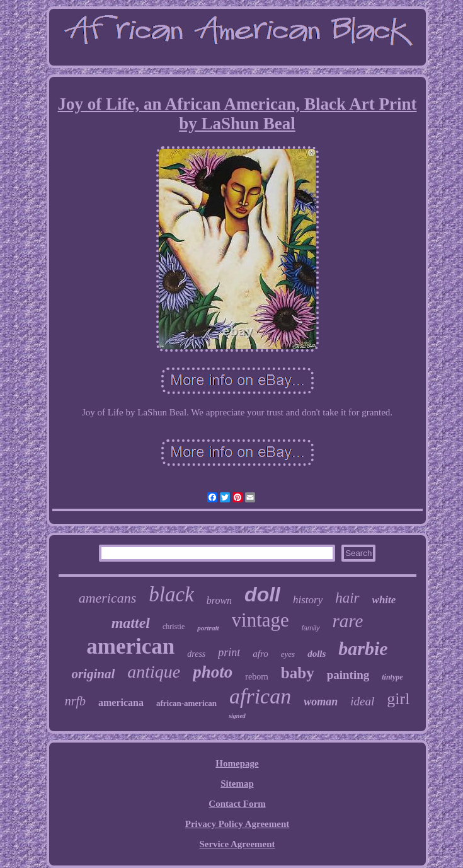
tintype (392, 677)
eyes (288, 654)
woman (321, 702)
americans (108, 598)
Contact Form (237, 804)
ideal (362, 701)
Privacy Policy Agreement (237, 824)
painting (348, 675)
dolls (317, 654)
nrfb (75, 701)
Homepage (237, 763)
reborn (257, 677)
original (93, 674)
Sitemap (237, 784)
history (308, 600)
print (229, 652)
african (260, 696)
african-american (186, 703)
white (384, 600)
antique (154, 672)
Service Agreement (237, 844)
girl (398, 699)
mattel (131, 623)
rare (348, 621)
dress (196, 654)
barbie (363, 648)
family (311, 628)
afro (260, 654)
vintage (260, 620)
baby (298, 673)
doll (262, 594)
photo (213, 672)
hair (347, 598)
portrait (208, 628)
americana (121, 703)
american (130, 646)
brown (219, 600)
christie (174, 627)
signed (237, 716)
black (171, 594)
